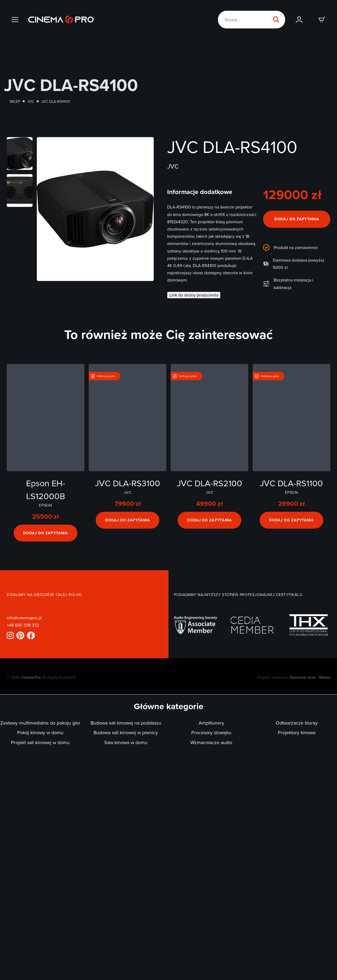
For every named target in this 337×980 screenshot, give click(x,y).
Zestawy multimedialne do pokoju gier (40, 723)
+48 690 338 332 (23, 625)
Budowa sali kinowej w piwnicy (126, 732)
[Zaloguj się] (299, 20)
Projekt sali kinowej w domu (40, 742)
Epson (46, 505)
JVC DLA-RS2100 (209, 483)
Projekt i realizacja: (294, 677)
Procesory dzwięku (211, 732)
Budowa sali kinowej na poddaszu (126, 723)
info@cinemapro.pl (24, 618)
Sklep (25, 101)
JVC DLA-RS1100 (291, 483)
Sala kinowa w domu (126, 742)
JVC (41, 101)
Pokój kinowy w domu (40, 732)
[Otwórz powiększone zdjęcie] (20, 153)
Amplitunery (211, 723)
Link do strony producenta (194, 295)
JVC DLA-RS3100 (127, 483)
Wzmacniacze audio (211, 742)
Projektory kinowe (297, 732)
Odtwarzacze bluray (297, 723)
